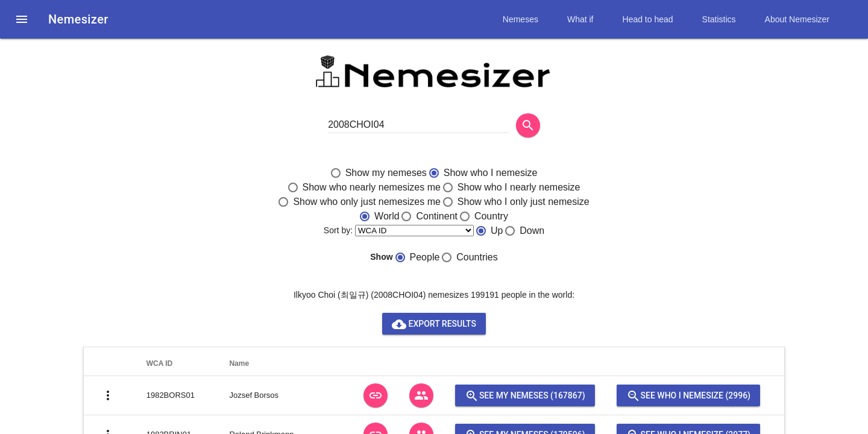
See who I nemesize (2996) (688, 395)
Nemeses (520, 19)
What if (580, 19)
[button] (22, 19)
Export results (434, 324)
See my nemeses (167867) (525, 395)
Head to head (648, 19)
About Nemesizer (797, 19)
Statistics (719, 19)
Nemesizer (78, 19)
